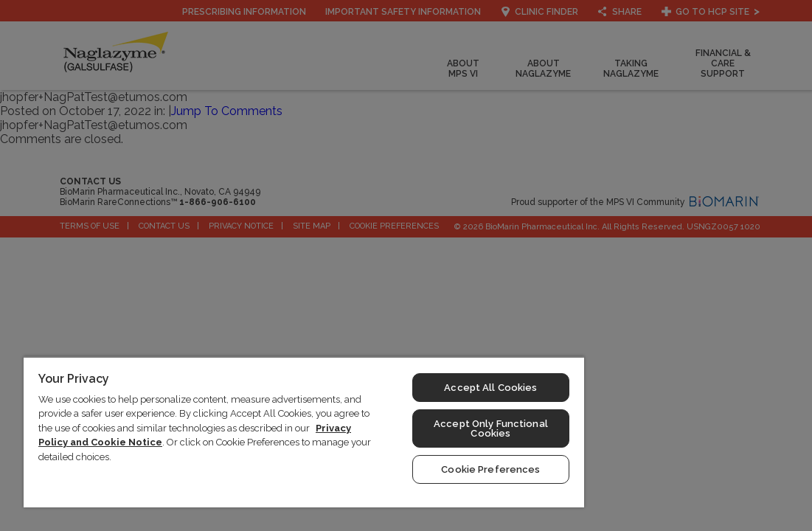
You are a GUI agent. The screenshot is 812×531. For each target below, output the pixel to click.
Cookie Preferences (414, 469)
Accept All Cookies (414, 388)
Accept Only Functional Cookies (415, 428)
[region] (259, 432)
